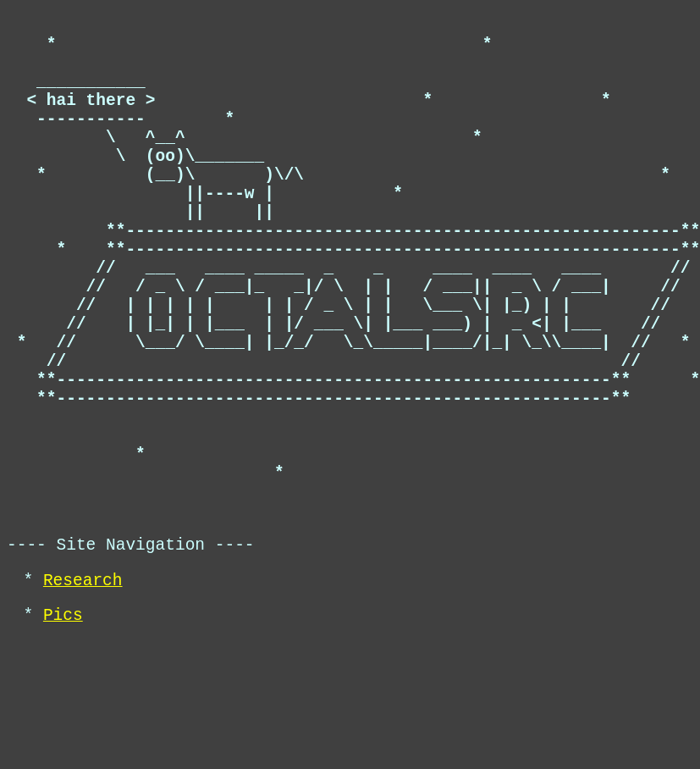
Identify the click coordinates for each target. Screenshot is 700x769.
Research (83, 702)
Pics (63, 741)
